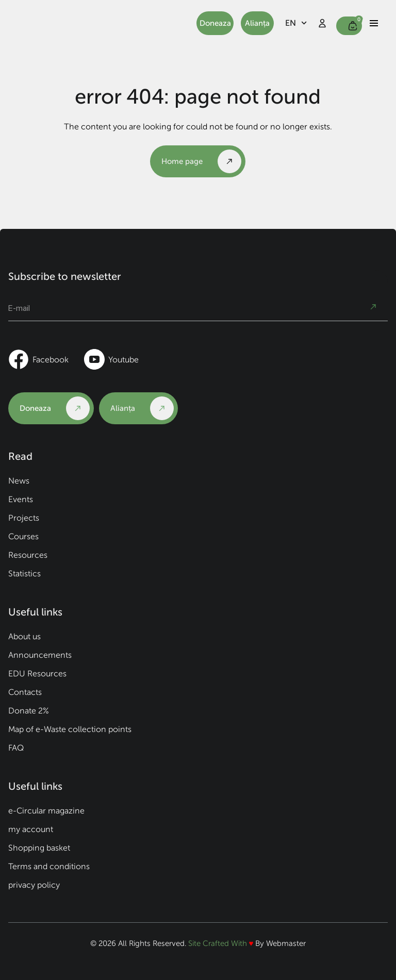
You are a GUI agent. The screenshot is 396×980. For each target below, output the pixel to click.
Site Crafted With (219, 943)
